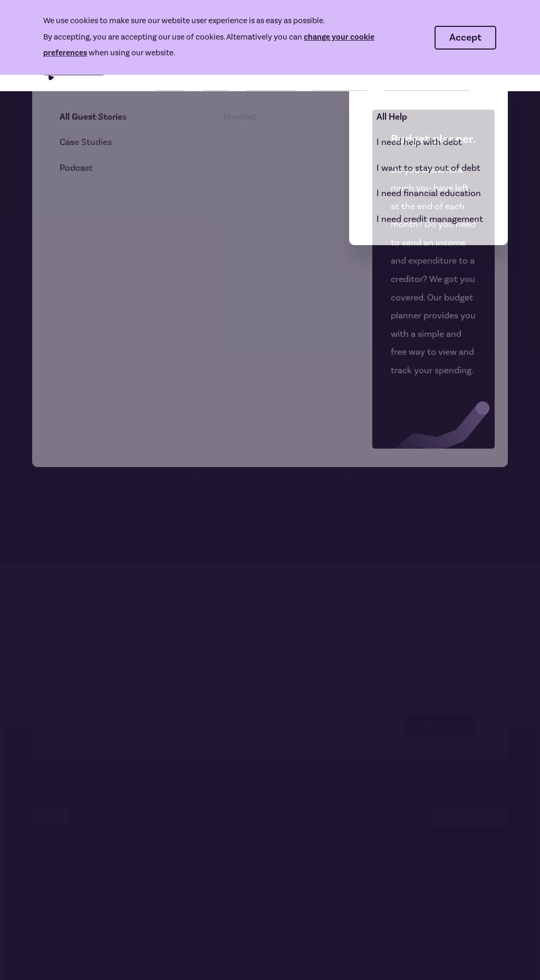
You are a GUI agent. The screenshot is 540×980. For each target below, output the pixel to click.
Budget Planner (161, 855)
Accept (465, 37)
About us (149, 814)
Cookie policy (354, 855)
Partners (147, 835)
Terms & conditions (365, 814)
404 (39, 119)
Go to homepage (83, 353)
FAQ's (239, 905)
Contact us (469, 817)
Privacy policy (355, 835)
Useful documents (167, 875)
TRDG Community (264, 814)
